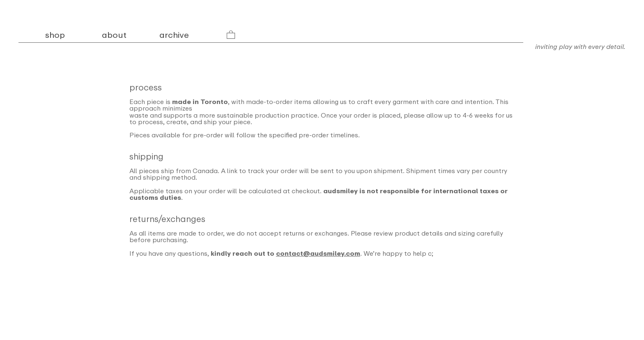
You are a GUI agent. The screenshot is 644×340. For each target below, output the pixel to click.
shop (56, 35)
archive (174, 35)
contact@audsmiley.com (318, 253)
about (114, 35)
